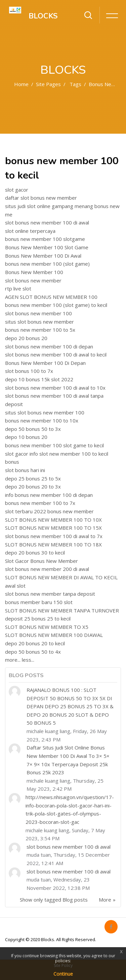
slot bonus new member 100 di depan (49, 346)
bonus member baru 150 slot (39, 602)
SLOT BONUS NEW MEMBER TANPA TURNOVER (62, 610)
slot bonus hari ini (25, 470)
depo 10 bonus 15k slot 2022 (39, 379)
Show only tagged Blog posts (54, 900)
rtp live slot (18, 288)
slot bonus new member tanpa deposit (50, 594)
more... (13, 660)
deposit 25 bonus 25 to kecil (38, 618)
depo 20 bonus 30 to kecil (35, 552)
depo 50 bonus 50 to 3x (33, 429)
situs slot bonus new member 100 (45, 412)
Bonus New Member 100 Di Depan (45, 363)
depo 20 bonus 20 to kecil (35, 643)
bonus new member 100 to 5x (40, 330)
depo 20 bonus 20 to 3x (33, 486)
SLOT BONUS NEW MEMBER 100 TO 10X (53, 520)
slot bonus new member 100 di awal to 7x (54, 536)
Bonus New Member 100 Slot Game (47, 247)
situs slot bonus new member (39, 322)
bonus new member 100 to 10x (42, 420)
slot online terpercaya (30, 231)
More (105, 900)
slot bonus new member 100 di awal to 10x (55, 388)
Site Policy (63, 965)
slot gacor (17, 190)
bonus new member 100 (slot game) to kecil (56, 305)
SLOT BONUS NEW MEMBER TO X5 (47, 627)
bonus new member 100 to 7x (40, 503)
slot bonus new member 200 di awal (47, 569)
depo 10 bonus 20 (26, 437)
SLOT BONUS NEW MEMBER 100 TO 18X (53, 544)
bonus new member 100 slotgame (45, 239)
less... (28, 660)
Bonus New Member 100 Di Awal (43, 256)
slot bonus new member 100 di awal (47, 222)
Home (21, 84)
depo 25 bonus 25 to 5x (33, 478)
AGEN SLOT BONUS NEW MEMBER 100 (51, 297)
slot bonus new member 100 (38, 313)
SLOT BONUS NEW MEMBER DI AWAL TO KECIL (61, 577)
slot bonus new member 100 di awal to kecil (56, 354)
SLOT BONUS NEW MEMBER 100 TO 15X (53, 528)
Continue (63, 974)
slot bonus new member (33, 280)
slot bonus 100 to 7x (29, 371)
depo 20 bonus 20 (26, 338)
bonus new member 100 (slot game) (47, 264)
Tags (75, 84)
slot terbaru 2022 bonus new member (49, 511)
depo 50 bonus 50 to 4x (33, 652)
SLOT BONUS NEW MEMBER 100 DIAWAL (54, 635)
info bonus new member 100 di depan (49, 495)
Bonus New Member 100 (34, 272)
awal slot (15, 586)
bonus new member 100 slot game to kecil (54, 445)
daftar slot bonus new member (41, 198)
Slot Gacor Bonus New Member (41, 561)
